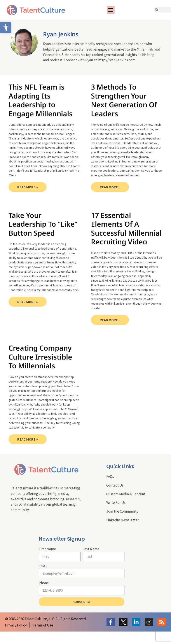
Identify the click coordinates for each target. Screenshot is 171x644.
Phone (44, 583)
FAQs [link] (110, 476)
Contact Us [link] (115, 485)
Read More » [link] (28, 187)
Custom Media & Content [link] (126, 494)
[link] (6, 28)
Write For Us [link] (116, 503)
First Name (47, 549)
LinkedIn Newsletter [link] (123, 520)
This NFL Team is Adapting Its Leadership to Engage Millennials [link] (41, 100)
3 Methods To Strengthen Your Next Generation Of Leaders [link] (124, 100)
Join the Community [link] (122, 511)
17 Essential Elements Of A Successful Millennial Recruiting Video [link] (126, 228)
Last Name (91, 549)
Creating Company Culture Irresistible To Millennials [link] (40, 357)
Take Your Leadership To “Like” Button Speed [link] (43, 224)
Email (43, 566)
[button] (111, 10)
